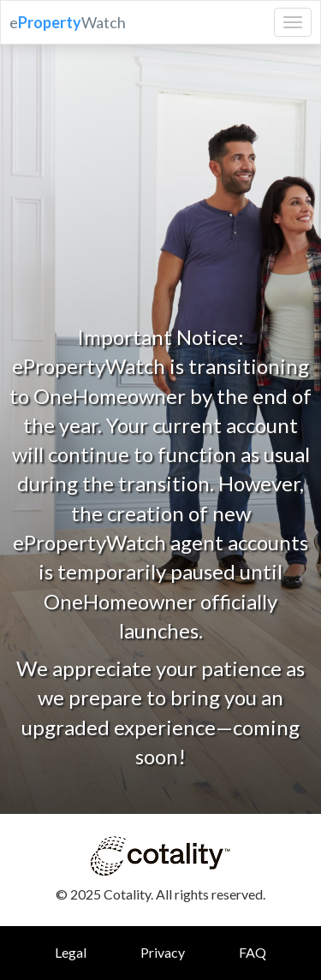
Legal (71, 952)
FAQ (253, 952)
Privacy (163, 952)
